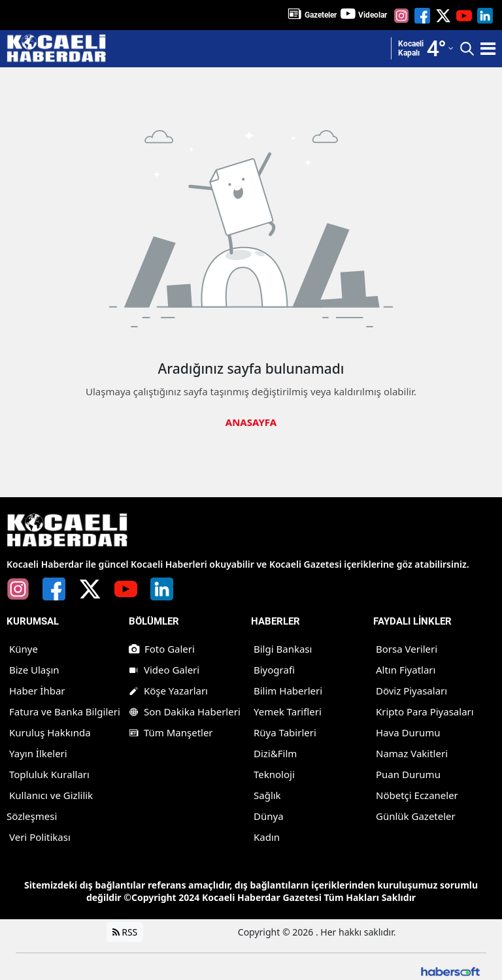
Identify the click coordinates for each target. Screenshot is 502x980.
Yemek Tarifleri (288, 711)
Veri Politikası (40, 837)
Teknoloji (274, 774)
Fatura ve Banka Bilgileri (65, 711)
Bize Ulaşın (34, 670)
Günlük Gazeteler (416, 816)
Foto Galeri (162, 649)
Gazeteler (321, 15)
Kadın (267, 837)
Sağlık (267, 795)
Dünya (269, 816)
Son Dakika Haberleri (185, 711)
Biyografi (274, 670)
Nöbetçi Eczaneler (417, 795)
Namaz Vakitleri (412, 753)
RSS (125, 932)
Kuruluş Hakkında (50, 732)
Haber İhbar (37, 691)
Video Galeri (164, 670)
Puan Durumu (408, 774)
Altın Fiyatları (406, 670)
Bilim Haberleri (288, 691)
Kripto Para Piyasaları (425, 711)
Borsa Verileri (407, 649)
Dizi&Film (275, 753)
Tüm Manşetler (171, 732)
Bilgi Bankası (283, 649)
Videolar (373, 15)
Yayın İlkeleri (38, 753)
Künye (24, 649)
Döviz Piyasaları (411, 691)
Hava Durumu (408, 732)
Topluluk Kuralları (49, 774)
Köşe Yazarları (168, 691)
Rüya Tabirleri (285, 732)
